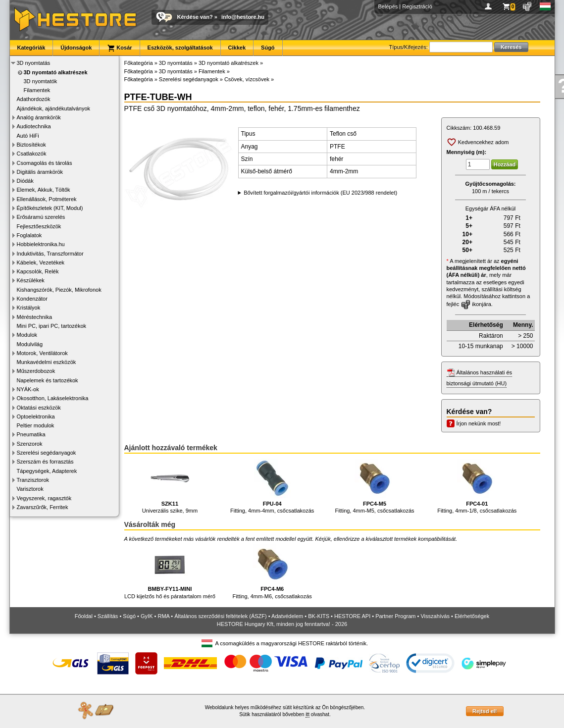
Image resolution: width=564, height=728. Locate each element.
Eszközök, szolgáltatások (180, 48)
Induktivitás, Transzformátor (50, 254)
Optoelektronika (36, 416)
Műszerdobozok (36, 371)
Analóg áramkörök (39, 117)
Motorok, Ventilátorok (42, 353)
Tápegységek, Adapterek (47, 471)
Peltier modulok (36, 425)
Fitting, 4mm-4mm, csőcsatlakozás (272, 486)
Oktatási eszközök (39, 408)
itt (308, 714)
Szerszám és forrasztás (45, 462)
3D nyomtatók (41, 81)
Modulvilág (30, 344)
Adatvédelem (287, 616)
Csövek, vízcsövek (247, 79)
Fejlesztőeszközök (39, 226)
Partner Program (395, 616)
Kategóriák (31, 48)
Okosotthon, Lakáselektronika (53, 398)
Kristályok (29, 308)
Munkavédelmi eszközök (47, 362)
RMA (163, 616)
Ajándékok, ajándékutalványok (54, 108)
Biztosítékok (31, 145)
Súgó (268, 48)
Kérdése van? (195, 17)
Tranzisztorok (33, 480)
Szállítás (108, 616)
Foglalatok (29, 235)
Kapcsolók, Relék (38, 271)
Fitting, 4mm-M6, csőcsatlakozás (272, 572)
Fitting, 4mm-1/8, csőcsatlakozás (477, 486)
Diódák (25, 181)
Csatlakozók (32, 154)
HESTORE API (352, 616)
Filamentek (37, 90)
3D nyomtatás (34, 63)
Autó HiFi (28, 136)
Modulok (27, 335)
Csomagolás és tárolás (45, 163)
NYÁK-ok (28, 389)
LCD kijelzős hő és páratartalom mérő (170, 572)
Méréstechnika (35, 317)
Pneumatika (31, 434)
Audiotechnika (34, 126)
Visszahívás (435, 616)
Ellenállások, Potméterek (47, 199)
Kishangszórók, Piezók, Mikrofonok (59, 290)
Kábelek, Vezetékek (41, 262)
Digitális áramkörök (40, 172)
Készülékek (31, 280)
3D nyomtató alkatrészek (56, 72)
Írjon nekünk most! (479, 423)
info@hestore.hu (243, 17)
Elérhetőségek (472, 616)
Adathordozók (34, 99)
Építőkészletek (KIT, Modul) (50, 208)
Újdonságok (76, 48)
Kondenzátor (32, 299)
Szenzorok (30, 444)
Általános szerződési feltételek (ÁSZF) (220, 616)
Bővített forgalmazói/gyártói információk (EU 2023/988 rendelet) (320, 193)
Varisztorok (30, 489)
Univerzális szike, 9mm (170, 486)
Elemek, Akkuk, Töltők (44, 190)
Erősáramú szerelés (41, 217)
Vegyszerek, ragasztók (44, 498)
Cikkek (237, 48)
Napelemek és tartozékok (48, 380)
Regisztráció (417, 6)
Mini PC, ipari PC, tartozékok (52, 326)
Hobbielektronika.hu (41, 244)
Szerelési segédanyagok (47, 453)
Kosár (119, 48)
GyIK (147, 616)
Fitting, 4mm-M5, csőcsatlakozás (374, 486)
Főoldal (84, 616)
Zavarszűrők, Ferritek (43, 507)
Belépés (388, 6)
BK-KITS (319, 616)
